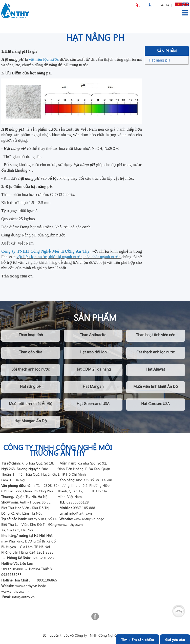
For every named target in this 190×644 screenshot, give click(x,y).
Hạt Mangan (93, 386)
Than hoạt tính (31, 335)
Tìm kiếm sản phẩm (138, 640)
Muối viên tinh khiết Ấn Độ (156, 386)
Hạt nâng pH (160, 60)
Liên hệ (164, 5)
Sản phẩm (167, 51)
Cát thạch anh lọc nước (155, 352)
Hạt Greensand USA (93, 404)
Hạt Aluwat (156, 369)
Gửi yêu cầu (175, 640)
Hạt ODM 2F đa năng (93, 369)
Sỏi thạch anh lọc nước (31, 369)
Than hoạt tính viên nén (156, 335)
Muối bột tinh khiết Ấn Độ (31, 404)
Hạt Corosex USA (155, 404)
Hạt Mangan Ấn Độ (31, 421)
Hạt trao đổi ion (93, 352)
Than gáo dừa (31, 352)
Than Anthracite (93, 335)
